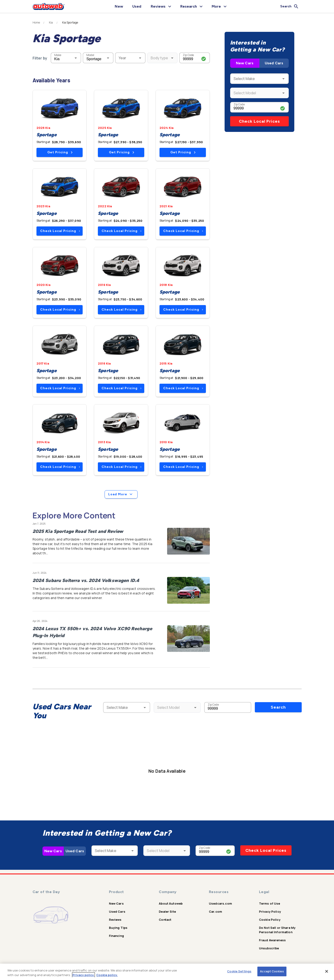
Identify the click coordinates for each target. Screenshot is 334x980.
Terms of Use (270, 903)
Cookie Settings (239, 971)
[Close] (327, 971)
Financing (116, 936)
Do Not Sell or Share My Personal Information (277, 930)
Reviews (115, 920)
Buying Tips (118, 928)
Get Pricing (60, 152)
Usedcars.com (220, 903)
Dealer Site (167, 912)
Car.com (215, 912)
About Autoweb (171, 903)
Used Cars (274, 63)
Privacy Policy (270, 912)
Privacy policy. (83, 975)
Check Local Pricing (60, 231)
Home (36, 23)
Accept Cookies (272, 971)
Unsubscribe (269, 948)
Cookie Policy (270, 920)
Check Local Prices (259, 121)
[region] (167, 972)
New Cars (245, 63)
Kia (51, 23)
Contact (165, 920)
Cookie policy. (107, 975)
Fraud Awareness (272, 940)
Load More (121, 494)
